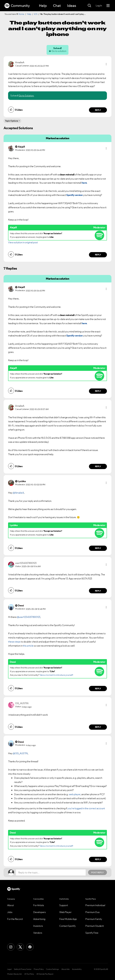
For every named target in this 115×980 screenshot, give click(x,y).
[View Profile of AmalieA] (20, 62)
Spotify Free (92, 933)
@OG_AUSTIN (20, 753)
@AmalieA (18, 493)
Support (64, 905)
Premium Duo (93, 912)
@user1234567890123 (29, 617)
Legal (9, 969)
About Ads (66, 969)
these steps (14, 642)
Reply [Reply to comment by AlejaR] (98, 255)
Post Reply (97, 872)
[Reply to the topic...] (51, 872)
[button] (106, 64)
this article (28, 646)
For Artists (39, 905)
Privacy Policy (39, 969)
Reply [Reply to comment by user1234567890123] (98, 591)
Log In (99, 6)
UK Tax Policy (29, 974)
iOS (36, 14)
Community (17, 6)
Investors (38, 926)
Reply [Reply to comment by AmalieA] (98, 110)
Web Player (65, 912)
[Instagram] (11, 947)
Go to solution (59, 51)
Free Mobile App (68, 919)
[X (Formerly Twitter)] (20, 947)
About (10, 905)
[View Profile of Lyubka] (22, 481)
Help (43, 6)
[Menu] (108, 6)
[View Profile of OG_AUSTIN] (22, 703)
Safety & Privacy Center (23, 969)
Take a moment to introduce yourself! (56, 675)
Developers (39, 912)
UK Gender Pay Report (45, 974)
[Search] (89, 6)
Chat (57, 6)
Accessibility (77, 969)
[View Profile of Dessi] (21, 605)
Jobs (10, 912)
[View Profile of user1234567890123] (26, 563)
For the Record (15, 919)
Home (21, 14)
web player (75, 794)
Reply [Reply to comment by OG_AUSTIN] (98, 727)
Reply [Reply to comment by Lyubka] (98, 548)
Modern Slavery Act (15, 974)
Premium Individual (95, 905)
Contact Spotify (68, 926)
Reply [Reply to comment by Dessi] (98, 689)
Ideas (72, 6)
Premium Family (94, 919)
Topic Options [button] (12, 121)
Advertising (39, 919)
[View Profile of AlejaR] (21, 147)
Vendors (38, 933)
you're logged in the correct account (86, 808)
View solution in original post (23, 242)
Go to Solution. (26, 96)
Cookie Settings (52, 969)
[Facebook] (30, 947)
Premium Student (95, 926)
